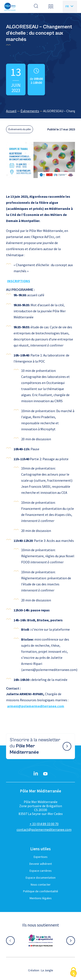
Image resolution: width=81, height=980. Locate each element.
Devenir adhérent (41, 864)
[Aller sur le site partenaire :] (41, 941)
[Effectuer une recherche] (36, 6)
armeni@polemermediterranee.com (36, 706)
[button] (51, 6)
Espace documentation (41, 878)
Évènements (30, 111)
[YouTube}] (45, 774)
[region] (40, 111)
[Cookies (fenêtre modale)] (73, 973)
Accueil (11, 111)
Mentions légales (41, 898)
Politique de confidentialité (41, 891)
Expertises (41, 857)
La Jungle (47, 970)
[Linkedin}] (36, 774)
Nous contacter (41, 884)
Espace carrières (41, 871)
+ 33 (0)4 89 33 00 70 (44, 824)
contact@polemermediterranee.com (44, 829)
